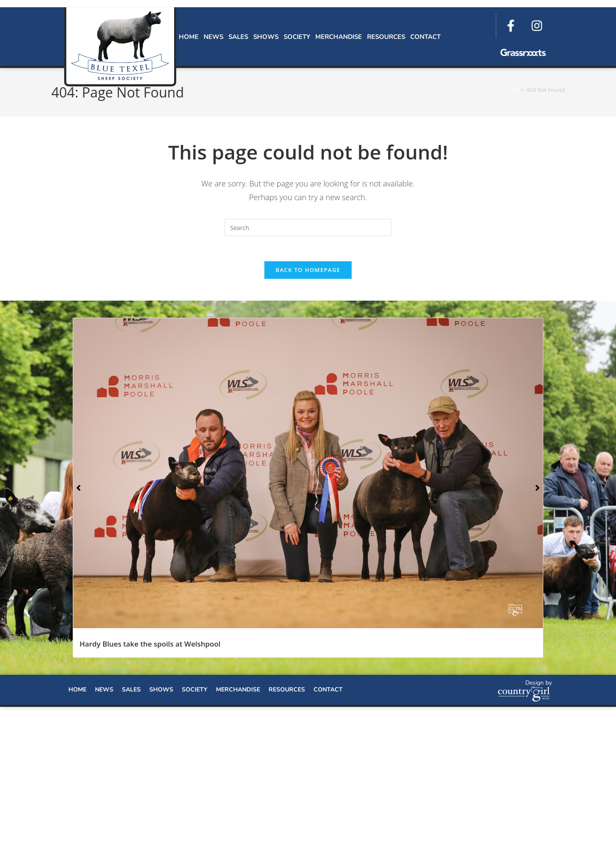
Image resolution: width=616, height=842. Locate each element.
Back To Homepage (308, 271)
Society (297, 37)
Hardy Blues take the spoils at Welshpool (150, 645)
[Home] (515, 90)
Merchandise (339, 37)
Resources (386, 37)
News (213, 37)
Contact (425, 37)
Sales (238, 37)
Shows (266, 37)
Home (189, 37)
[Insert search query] (308, 227)
